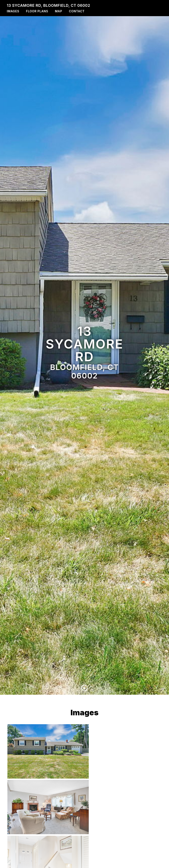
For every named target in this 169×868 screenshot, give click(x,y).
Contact (77, 11)
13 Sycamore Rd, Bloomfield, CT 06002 (48, 5)
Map (58, 11)
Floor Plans (37, 11)
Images (13, 11)
